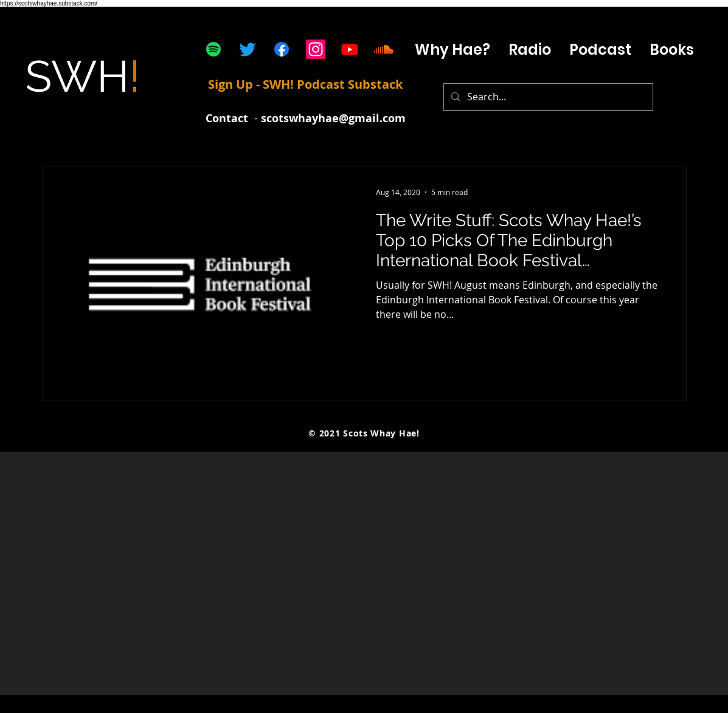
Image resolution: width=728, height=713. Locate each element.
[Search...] (547, 97)
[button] (600, 50)
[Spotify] (213, 49)
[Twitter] (248, 49)
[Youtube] (350, 49)
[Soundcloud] (384, 49)
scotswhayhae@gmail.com (333, 118)
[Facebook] (282, 49)
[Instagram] (316, 49)
